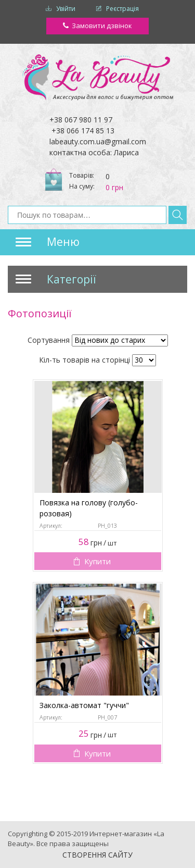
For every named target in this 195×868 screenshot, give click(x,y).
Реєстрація (122, 9)
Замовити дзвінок (102, 26)
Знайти (178, 215)
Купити (97, 561)
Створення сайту (97, 855)
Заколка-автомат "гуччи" (84, 705)
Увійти (66, 9)
